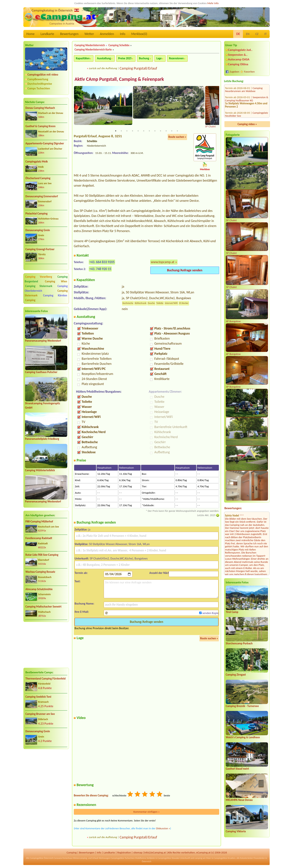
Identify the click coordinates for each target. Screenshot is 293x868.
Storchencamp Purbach (239, 643)
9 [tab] (161, 131)
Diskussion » (163, 829)
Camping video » (247, 124)
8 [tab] (155, 131)
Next (217, 108)
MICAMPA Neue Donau (239, 800)
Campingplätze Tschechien (123, 858)
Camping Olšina (238, 64)
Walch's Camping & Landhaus (243, 737)
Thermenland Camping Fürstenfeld (46, 679)
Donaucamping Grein (38, 230)
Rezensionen (176, 58)
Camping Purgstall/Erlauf (138, 68)
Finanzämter (259, 858)
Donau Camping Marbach (40, 108)
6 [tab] (144, 131)
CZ (257, 34)
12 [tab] (177, 131)
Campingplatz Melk (37, 162)
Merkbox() (139, 34)
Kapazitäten (83, 58)
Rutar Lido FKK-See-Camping (42, 555)
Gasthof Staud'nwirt (237, 769)
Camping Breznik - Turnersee (242, 706)
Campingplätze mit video (43, 75)
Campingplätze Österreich (42, 858)
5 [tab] (138, 131)
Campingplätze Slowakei (169, 858)
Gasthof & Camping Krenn (40, 126)
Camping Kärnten (55, 295)
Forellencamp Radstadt (39, 538)
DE (238, 34)
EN (248, 34)
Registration (124, 853)
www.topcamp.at (163, 262)
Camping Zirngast (236, 675)
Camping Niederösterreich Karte (93, 50)
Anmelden (107, 34)
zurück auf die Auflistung (103, 68)
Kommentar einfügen (146, 812)
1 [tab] (116, 131)
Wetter (89, 34)
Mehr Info (213, 3)
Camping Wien (56, 281)
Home (30, 34)
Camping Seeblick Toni (38, 697)
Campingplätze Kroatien (225, 858)
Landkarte (47, 34)
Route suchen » (177, 137)
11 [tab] (172, 131)
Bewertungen (69, 34)
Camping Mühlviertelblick (40, 470)
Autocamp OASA (239, 59)
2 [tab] (121, 131)
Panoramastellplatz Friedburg (42, 439)
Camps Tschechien (39, 88)
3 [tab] (127, 131)
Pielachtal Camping (36, 214)
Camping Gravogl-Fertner (40, 249)
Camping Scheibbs (119, 45)
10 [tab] (166, 131)
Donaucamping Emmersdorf (42, 196)
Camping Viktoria (236, 831)
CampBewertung (38, 79)
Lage (159, 58)
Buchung (144, 58)
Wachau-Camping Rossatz (40, 572)
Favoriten (249, 72)
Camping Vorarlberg (39, 277)
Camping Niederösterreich (90, 45)
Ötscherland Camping (38, 178)
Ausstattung (104, 58)
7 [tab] (149, 131)
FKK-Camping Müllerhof (39, 522)
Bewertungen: (233, 508)
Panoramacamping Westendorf (43, 341)
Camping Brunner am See (40, 714)
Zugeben (234, 72)
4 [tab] (132, 131)
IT (266, 34)
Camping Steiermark (39, 286)
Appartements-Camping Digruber (45, 143)
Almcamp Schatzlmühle (39, 589)
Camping (30, 300)
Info (123, 34)
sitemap (138, 853)
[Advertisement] (46, 645)
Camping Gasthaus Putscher (41, 372)
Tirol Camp (232, 612)
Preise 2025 (125, 58)
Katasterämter (247, 858)
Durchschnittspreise (40, 84)
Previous (76, 108)
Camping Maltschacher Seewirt (43, 607)
